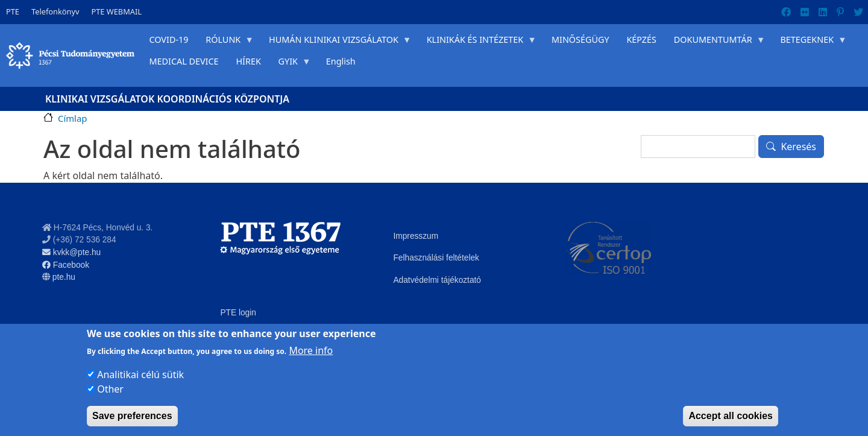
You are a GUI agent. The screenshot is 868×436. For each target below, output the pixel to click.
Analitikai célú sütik (140, 374)
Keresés (798, 147)
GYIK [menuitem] (290, 64)
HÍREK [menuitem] (248, 61)
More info (311, 350)
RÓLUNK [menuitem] (225, 42)
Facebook (66, 265)
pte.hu (64, 277)
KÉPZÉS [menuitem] (641, 39)
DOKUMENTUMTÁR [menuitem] (715, 42)
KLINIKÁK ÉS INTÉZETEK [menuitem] (477, 42)
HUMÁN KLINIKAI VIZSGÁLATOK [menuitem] (336, 42)
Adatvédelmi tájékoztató (437, 280)
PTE (13, 11)
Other (110, 389)
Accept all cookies (731, 416)
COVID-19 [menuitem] (168, 39)
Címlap (72, 118)
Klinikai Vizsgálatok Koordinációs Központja (167, 99)
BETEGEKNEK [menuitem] (809, 42)
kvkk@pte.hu (71, 252)
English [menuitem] (341, 61)
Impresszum (416, 236)
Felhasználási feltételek (436, 258)
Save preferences (132, 416)
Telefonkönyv (55, 11)
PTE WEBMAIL (117, 11)
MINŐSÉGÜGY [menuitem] (580, 39)
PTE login (238, 313)
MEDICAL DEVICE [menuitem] (184, 61)
